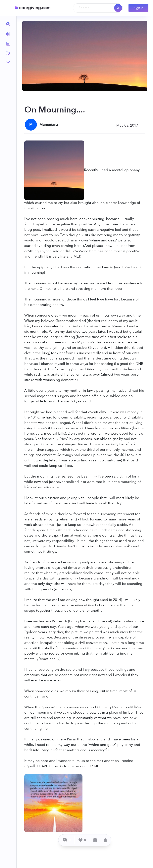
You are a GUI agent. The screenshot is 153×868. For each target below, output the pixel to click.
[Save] (95, 840)
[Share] (105, 840)
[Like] (82, 840)
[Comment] (67, 840)
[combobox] (98, 8)
